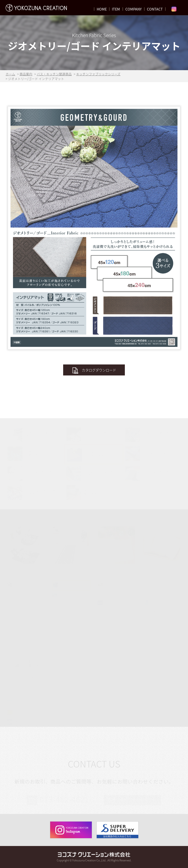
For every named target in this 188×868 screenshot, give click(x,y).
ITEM (116, 9)
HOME (102, 9)
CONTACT (155, 9)
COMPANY (134, 9)
